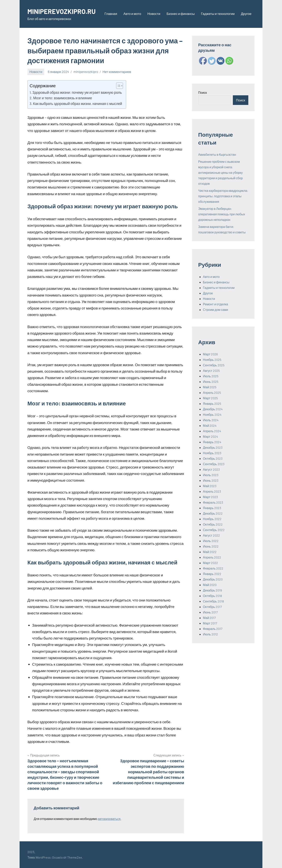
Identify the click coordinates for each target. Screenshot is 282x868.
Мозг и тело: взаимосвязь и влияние (63, 98)
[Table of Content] (120, 86)
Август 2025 (211, 371)
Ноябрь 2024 (212, 414)
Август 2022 (211, 535)
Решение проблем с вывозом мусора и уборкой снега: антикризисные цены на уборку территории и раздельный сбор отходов (221, 172)
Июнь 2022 (211, 546)
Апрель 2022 (212, 557)
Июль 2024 (211, 420)
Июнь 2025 (211, 382)
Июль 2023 (211, 475)
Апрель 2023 (212, 491)
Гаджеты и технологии (218, 14)
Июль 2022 (211, 541)
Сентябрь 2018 (213, 601)
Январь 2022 (212, 574)
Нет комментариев (117, 72)
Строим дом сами (216, 310)
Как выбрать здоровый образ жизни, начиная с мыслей (78, 104)
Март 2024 (210, 436)
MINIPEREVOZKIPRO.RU (63, 11)
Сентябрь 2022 (214, 530)
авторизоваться (109, 819)
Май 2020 (210, 585)
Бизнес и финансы (181, 14)
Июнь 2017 (210, 612)
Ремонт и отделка (216, 304)
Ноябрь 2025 (212, 360)
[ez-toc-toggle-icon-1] (118, 86)
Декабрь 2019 (212, 590)
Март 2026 (210, 354)
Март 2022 (210, 563)
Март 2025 (210, 398)
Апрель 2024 (212, 431)
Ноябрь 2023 (212, 453)
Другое (246, 14)
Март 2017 (210, 623)
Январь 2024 (212, 442)
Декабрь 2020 (213, 579)
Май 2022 (210, 552)
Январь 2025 (212, 404)
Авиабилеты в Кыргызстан (217, 154)
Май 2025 (210, 387)
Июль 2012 (210, 634)
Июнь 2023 (211, 480)
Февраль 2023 (213, 502)
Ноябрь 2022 (212, 519)
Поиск (202, 92)
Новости (154, 14)
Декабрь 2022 (213, 513)
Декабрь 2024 (213, 409)
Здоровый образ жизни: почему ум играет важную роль (77, 92)
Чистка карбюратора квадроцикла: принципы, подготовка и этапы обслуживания (223, 196)
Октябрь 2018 (212, 596)
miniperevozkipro (86, 72)
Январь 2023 (212, 508)
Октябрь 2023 (213, 458)
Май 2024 (210, 425)
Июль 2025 (211, 376)
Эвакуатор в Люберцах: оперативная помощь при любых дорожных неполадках (222, 214)
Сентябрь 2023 (214, 464)
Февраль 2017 (213, 629)
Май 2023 (210, 486)
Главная (111, 14)
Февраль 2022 (213, 568)
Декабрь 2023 (213, 447)
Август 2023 (211, 469)
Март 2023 (210, 497)
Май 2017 (209, 618)
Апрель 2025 (212, 393)
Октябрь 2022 (213, 524)
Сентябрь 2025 (214, 365)
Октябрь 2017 (212, 607)
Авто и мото (132, 14)
